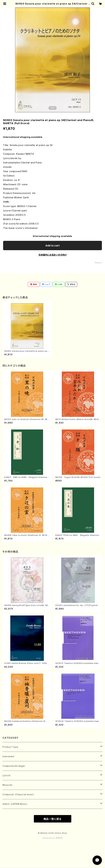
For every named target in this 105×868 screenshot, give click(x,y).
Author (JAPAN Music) (15, 804)
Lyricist (6, 775)
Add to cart (52, 246)
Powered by (53, 838)
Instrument (8, 756)
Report (98, 263)
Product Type (10, 747)
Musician (7, 785)
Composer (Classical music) (18, 794)
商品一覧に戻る (53, 819)
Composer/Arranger (14, 766)
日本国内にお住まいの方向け (53, 255)
